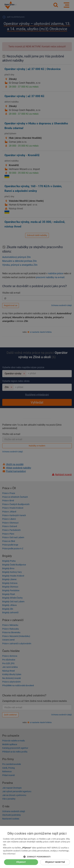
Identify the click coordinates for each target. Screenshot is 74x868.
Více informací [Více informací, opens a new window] (9, 854)
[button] (37, 857)
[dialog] (37, 847)
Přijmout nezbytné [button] (55, 862)
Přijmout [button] (21, 862)
